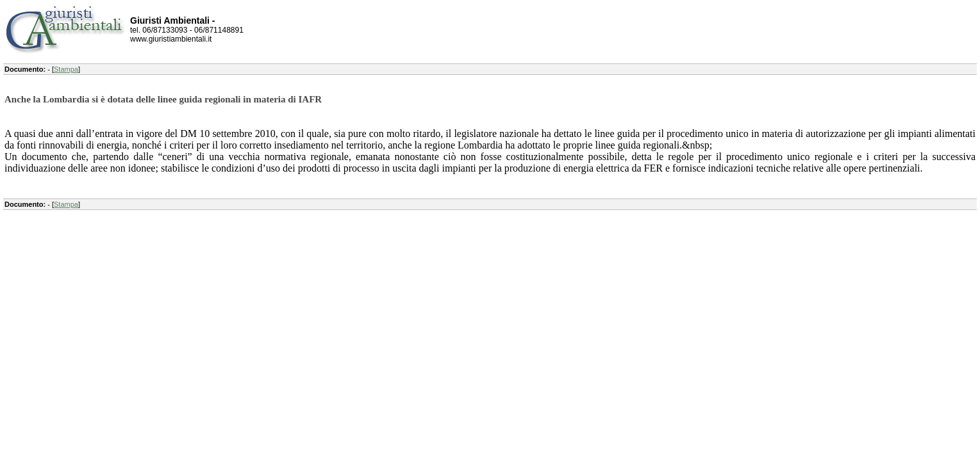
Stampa (66, 69)
